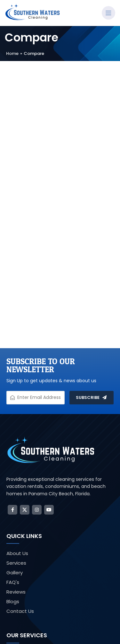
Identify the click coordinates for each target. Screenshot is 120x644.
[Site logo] (33, 13)
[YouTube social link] (49, 510)
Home (12, 53)
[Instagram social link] (37, 510)
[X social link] (25, 510)
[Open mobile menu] (108, 13)
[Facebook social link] (12, 510)
